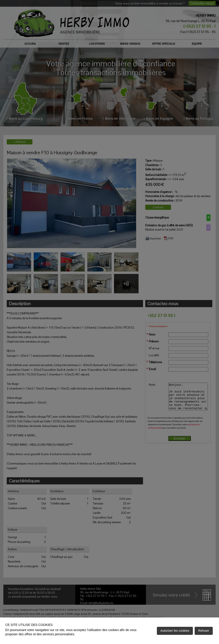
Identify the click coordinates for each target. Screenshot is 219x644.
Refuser (204, 631)
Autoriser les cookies (175, 631)
